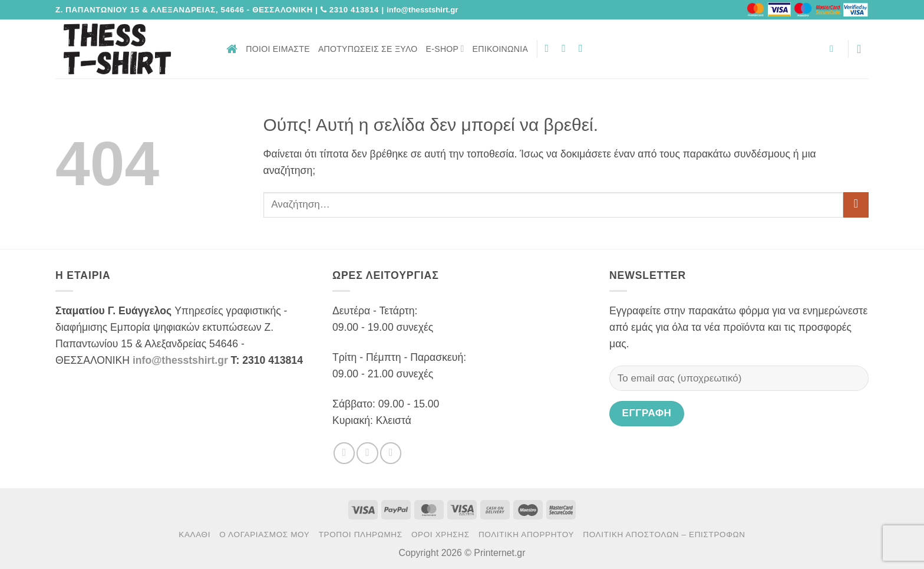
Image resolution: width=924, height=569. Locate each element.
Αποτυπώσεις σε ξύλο (368, 49)
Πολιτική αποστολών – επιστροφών (664, 535)
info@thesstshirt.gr (180, 360)
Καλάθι (194, 535)
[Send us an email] (584, 48)
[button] (834, 49)
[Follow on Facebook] (550, 48)
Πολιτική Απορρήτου (526, 535)
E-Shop (445, 49)
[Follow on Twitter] (567, 48)
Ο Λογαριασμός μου (264, 535)
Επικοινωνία (501, 49)
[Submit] (856, 205)
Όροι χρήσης (440, 535)
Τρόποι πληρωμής (361, 535)
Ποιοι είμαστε (278, 49)
